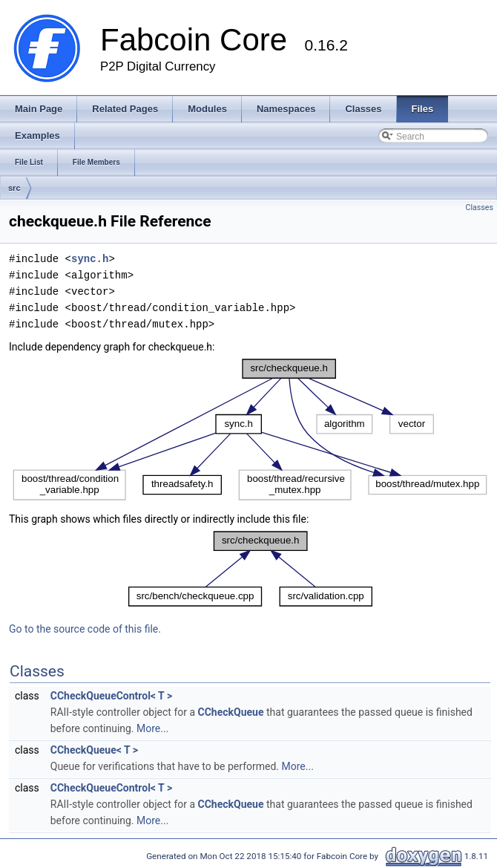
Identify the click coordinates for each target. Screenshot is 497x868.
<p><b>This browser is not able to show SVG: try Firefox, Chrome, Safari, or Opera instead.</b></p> (250, 430)
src (14, 188)
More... (152, 728)
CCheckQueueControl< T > (111, 696)
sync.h (90, 259)
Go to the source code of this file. (85, 629)
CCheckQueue (231, 712)
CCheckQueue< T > (94, 750)
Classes (480, 208)
